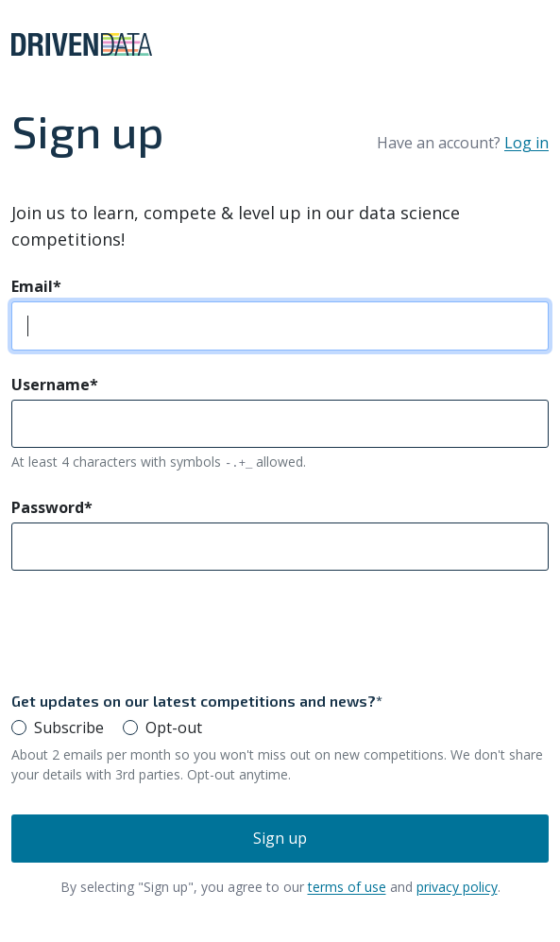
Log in (526, 143)
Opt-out (174, 728)
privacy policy (457, 887)
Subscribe (69, 728)
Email (36, 286)
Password (52, 507)
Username (55, 385)
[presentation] (155, 630)
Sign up (280, 838)
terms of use (347, 887)
